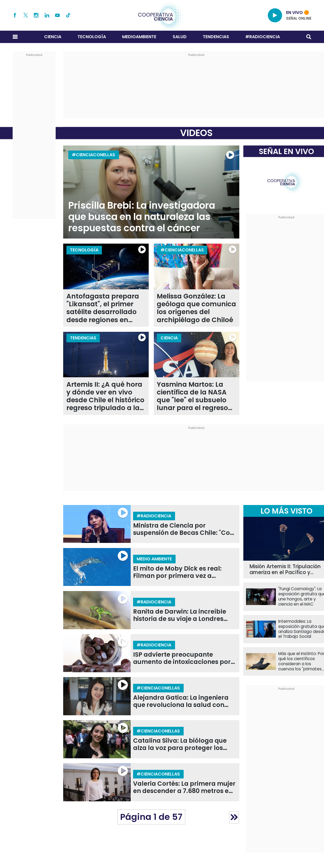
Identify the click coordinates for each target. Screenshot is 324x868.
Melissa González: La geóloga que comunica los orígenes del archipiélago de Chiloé (196, 308)
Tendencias (216, 37)
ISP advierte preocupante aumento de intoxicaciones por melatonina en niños (182, 658)
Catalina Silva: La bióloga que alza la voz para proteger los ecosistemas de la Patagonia (180, 744)
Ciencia (53, 37)
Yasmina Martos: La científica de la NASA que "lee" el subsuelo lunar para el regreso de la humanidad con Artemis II (193, 396)
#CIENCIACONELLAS (93, 155)
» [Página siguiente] (234, 818)
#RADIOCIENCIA (263, 37)
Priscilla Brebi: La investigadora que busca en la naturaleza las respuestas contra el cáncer (142, 217)
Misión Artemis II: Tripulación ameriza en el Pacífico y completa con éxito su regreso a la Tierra (285, 570)
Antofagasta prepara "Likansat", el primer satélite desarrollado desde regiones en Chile (103, 308)
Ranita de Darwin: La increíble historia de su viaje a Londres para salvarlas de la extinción (180, 615)
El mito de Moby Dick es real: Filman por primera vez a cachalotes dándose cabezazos (183, 572)
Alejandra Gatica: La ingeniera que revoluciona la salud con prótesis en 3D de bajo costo (181, 701)
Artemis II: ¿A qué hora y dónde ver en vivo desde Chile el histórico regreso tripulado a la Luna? (105, 396)
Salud (180, 37)
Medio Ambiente (154, 559)
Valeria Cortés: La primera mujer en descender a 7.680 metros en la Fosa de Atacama (184, 787)
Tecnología (92, 37)
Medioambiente (139, 37)
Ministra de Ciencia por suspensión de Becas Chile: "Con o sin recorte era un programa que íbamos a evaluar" (184, 529)
